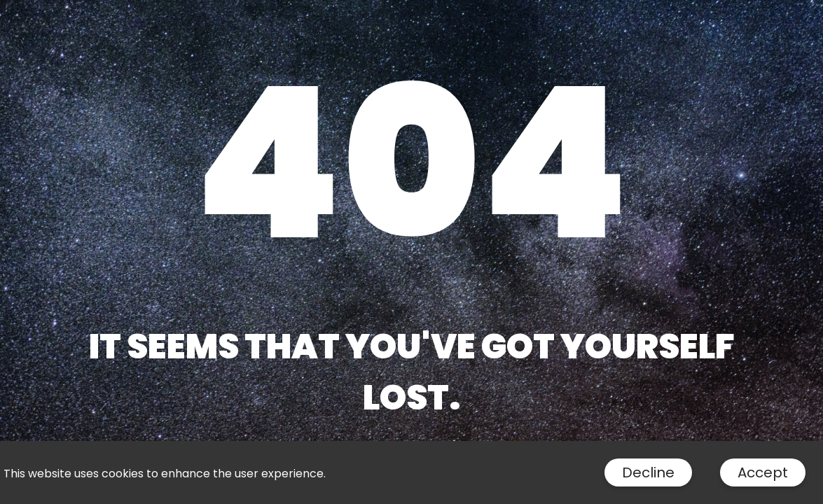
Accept (763, 472)
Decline (648, 472)
